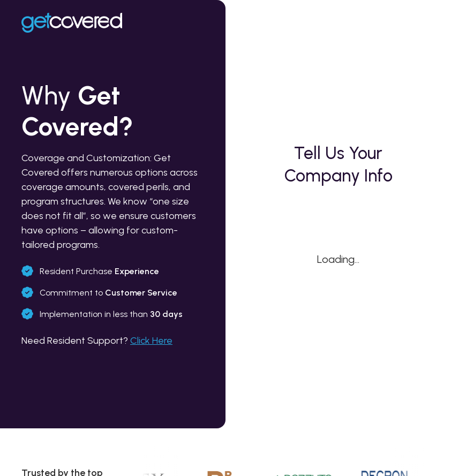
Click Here (151, 341)
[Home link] (72, 23)
